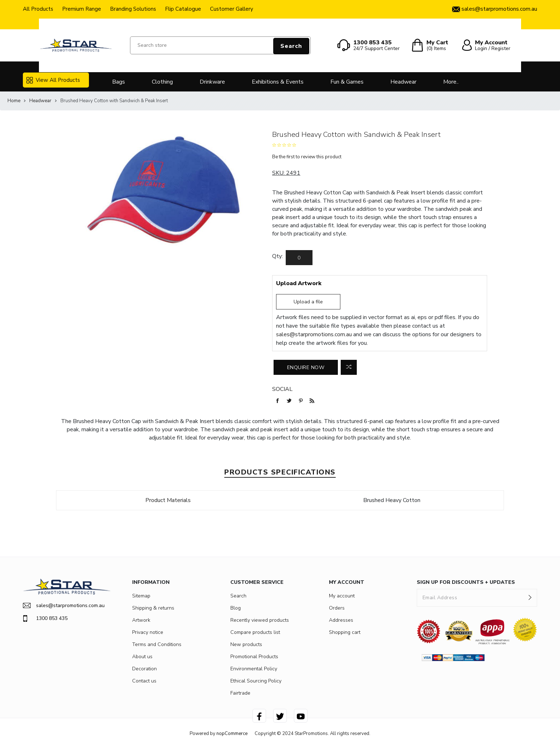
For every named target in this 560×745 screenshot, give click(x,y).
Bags (119, 82)
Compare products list (255, 632)
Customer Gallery (232, 9)
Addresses (341, 620)
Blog (236, 608)
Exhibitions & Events (278, 82)
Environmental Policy (254, 669)
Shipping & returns (153, 608)
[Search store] (220, 45)
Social (282, 389)
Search (291, 46)
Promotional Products (254, 657)
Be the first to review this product (307, 157)
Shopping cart (345, 632)
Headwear (403, 82)
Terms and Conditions (157, 644)
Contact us (144, 681)
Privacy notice (148, 632)
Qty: (277, 256)
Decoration (144, 669)
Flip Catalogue (183, 9)
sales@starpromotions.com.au (314, 334)
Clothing (162, 82)
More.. (451, 82)
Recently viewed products (260, 620)
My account (342, 596)
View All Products (53, 80)
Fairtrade (240, 693)
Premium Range (82, 9)
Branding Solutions (133, 9)
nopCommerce (232, 734)
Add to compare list (349, 367)
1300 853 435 (45, 619)
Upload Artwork (299, 283)
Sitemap (141, 596)
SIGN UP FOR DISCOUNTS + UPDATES (466, 582)
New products (246, 644)
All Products (38, 9)
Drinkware (212, 82)
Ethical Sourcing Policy (256, 681)
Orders (337, 608)
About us (142, 657)
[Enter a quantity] (299, 258)
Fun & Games (347, 82)
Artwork (141, 620)
